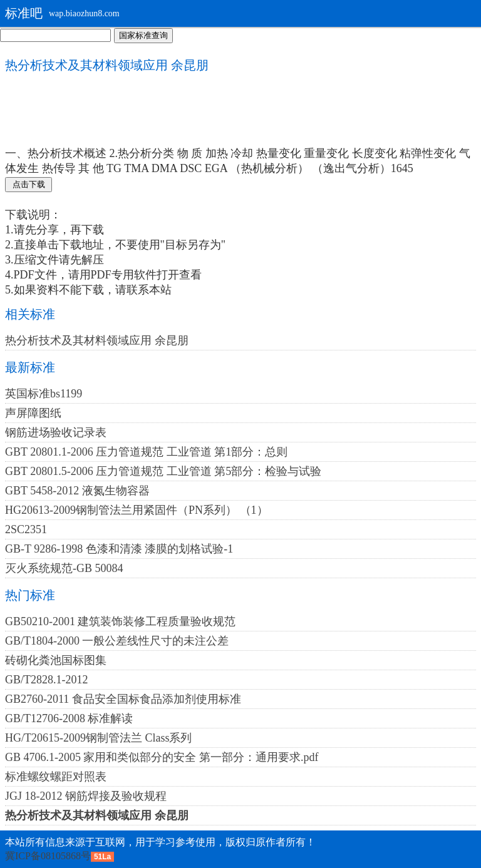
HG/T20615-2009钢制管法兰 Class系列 (99, 738)
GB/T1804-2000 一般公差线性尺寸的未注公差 (117, 641)
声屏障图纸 (33, 413)
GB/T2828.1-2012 (47, 680)
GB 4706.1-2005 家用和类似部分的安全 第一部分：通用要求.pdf (162, 757)
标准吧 (24, 13)
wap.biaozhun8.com (84, 13)
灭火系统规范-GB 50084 (64, 568)
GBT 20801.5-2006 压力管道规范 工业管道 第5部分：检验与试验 (163, 471)
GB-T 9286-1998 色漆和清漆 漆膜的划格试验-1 (119, 549)
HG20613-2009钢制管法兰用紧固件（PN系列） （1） (137, 510)
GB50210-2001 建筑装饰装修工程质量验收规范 (121, 621)
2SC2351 (26, 529)
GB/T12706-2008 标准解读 (69, 718)
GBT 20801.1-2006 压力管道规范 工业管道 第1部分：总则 (146, 452)
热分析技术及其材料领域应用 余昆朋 (97, 340)
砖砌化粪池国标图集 (56, 660)
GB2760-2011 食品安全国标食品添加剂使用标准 (123, 699)
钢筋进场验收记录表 (56, 432)
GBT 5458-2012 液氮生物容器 (77, 491)
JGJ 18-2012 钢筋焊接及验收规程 (86, 796)
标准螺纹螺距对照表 (56, 777)
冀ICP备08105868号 (48, 856)
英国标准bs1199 (44, 394)
